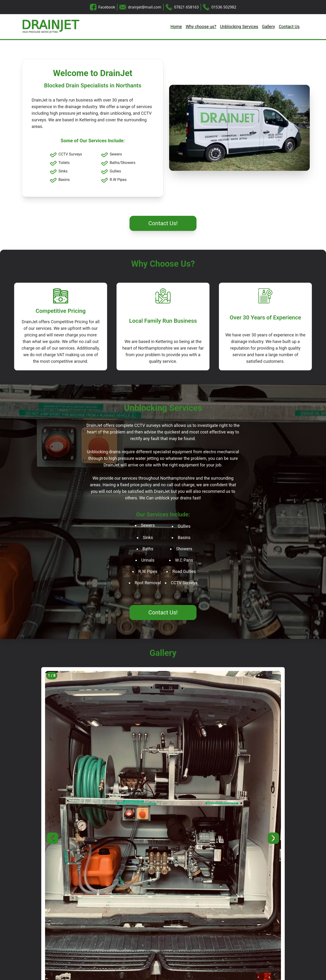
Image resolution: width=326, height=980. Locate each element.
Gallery (269, 27)
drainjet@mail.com (144, 7)
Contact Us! (163, 223)
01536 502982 (224, 7)
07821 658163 (186, 7)
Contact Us (289, 27)
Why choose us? (201, 27)
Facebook (107, 7)
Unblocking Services (239, 27)
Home (176, 27)
